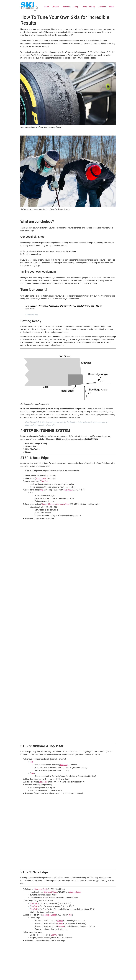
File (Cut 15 (35, 909)
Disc (70, 915)
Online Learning (89, 7)
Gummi (54, 935)
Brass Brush (41, 478)
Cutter (32, 773)
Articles (56, 7)
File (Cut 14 (35, 906)
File (41, 490)
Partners (102, 7)
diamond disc (75, 892)
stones (60, 921)
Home (47, 7)
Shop (76, 7)
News (112, 7)
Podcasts (66, 7)
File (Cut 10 (35, 903)
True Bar (44, 481)
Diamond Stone (63, 504)
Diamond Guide (48, 504)
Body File (64, 765)
